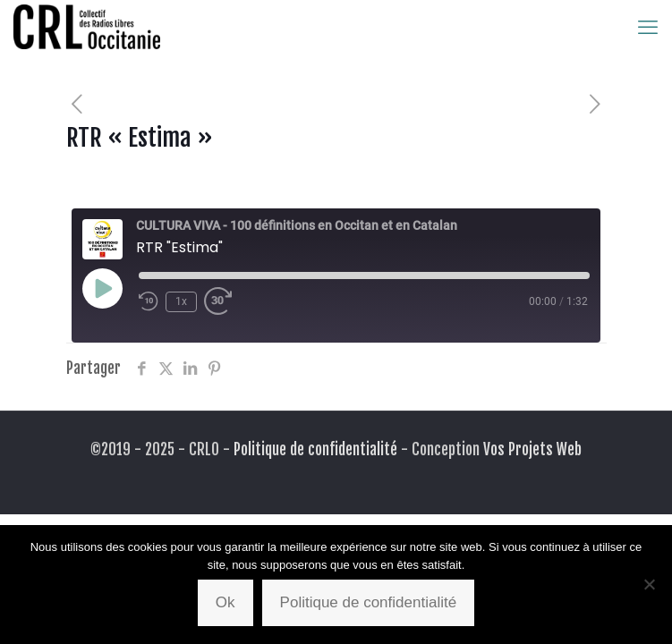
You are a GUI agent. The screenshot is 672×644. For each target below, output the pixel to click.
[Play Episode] (102, 288)
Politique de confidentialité (315, 449)
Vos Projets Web (532, 449)
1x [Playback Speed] (181, 301)
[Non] (650, 584)
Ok (225, 602)
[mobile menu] (648, 27)
